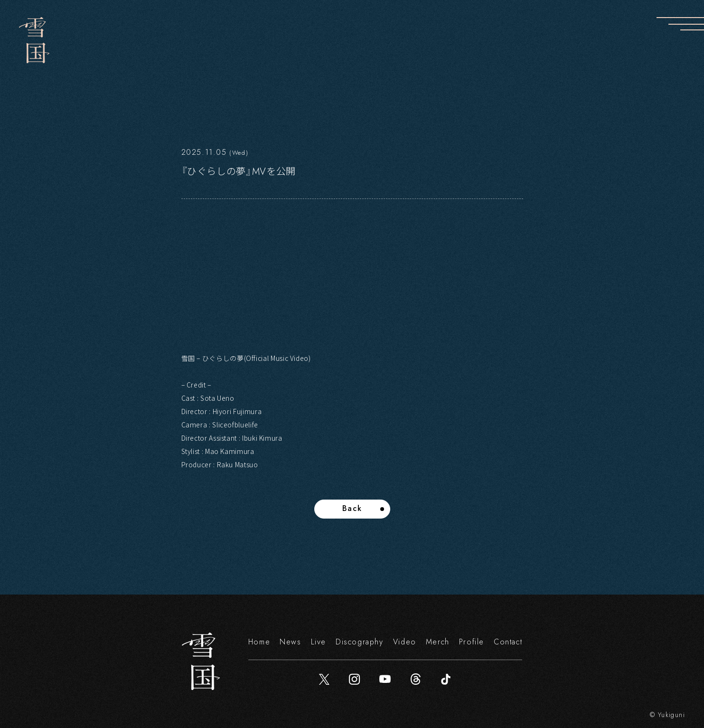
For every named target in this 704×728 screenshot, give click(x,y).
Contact (508, 642)
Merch (438, 642)
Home (259, 642)
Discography (360, 642)
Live (319, 642)
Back (352, 508)
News (290, 642)
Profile (472, 642)
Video (405, 642)
